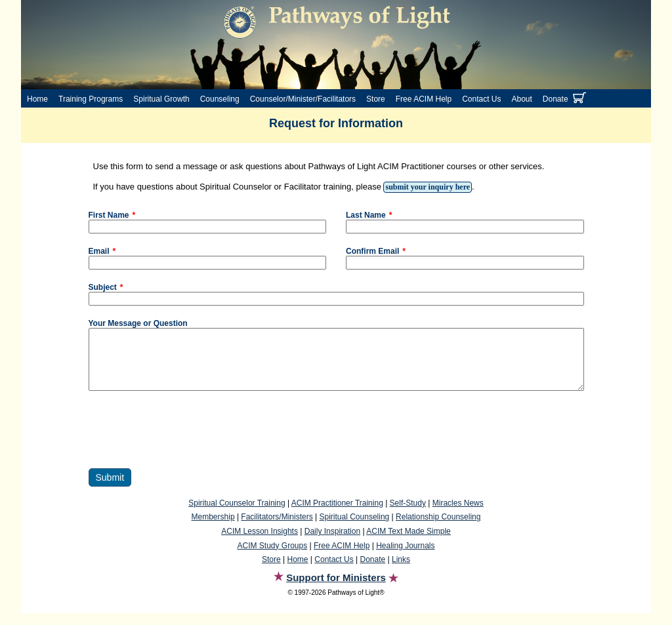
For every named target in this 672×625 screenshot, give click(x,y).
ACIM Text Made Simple (409, 543)
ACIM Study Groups (272, 557)
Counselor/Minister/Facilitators (303, 99)
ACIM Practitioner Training (337, 515)
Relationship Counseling (438, 529)
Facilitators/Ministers (277, 529)
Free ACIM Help (424, 99)
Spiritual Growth (161, 99)
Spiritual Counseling (355, 529)
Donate (556, 99)
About (522, 99)
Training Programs (91, 99)
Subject (103, 287)
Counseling (220, 99)
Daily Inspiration (332, 543)
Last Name (366, 215)
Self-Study (408, 515)
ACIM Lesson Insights (260, 543)
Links (401, 571)
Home (37, 99)
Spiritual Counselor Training (237, 515)
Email (99, 251)
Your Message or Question (138, 323)
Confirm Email (372, 251)
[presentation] (188, 441)
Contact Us (481, 99)
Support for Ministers (336, 589)
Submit (110, 489)
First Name (109, 215)
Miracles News (458, 515)
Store (376, 99)
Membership (213, 529)
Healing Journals (405, 557)
